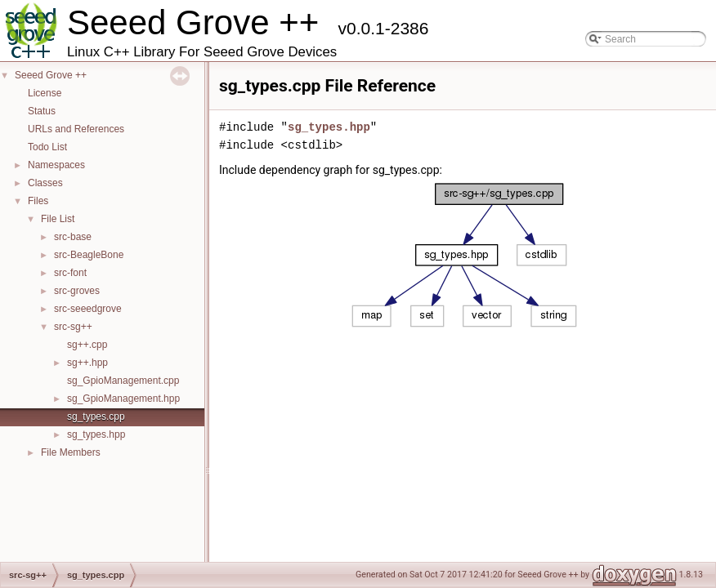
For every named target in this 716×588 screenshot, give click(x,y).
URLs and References (76, 129)
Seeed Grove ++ (51, 75)
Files (38, 201)
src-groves (77, 291)
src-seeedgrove (88, 309)
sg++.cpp (87, 345)
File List (58, 219)
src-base (73, 237)
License (45, 93)
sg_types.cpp (96, 416)
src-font (70, 273)
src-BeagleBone (89, 255)
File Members (71, 452)
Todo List (47, 147)
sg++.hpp (87, 363)
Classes (45, 183)
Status (42, 111)
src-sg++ (73, 327)
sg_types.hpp (96, 434)
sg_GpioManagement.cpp (123, 381)
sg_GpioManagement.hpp (123, 399)
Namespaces (56, 165)
